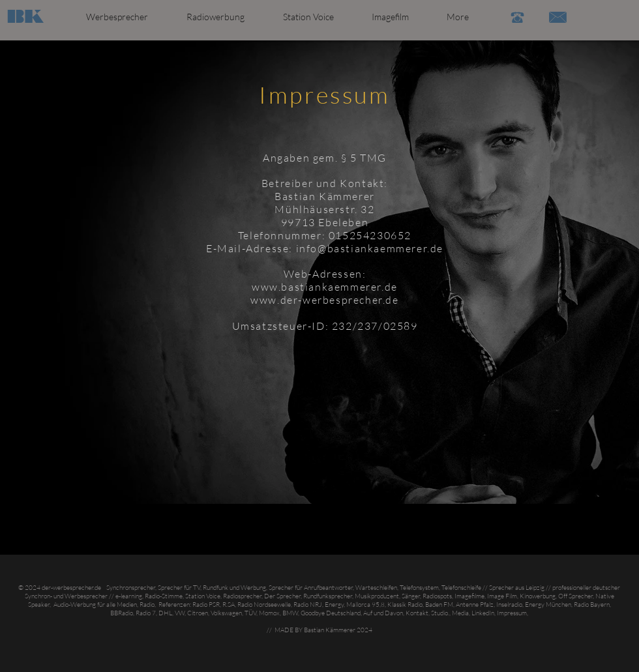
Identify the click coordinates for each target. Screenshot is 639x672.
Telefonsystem (419, 588)
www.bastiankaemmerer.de (325, 287)
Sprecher (501, 588)
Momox (269, 613)
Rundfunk (215, 588)
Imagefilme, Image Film (486, 596)
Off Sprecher (575, 596)
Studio (439, 613)
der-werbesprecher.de (71, 588)
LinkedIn (483, 613)
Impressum (512, 613)
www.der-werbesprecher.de (324, 300)
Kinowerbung (538, 596)
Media (460, 613)
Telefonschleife (461, 588)
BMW (290, 613)
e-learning (128, 596)
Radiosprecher (242, 596)
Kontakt (417, 613)
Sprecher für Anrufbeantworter (311, 588)
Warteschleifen (376, 588)
